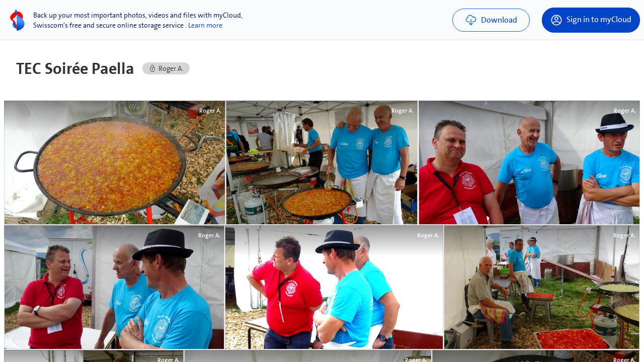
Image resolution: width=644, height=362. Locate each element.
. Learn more (204, 25)
